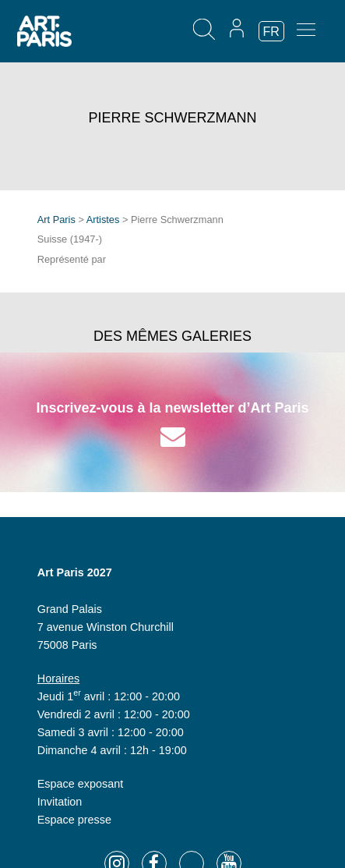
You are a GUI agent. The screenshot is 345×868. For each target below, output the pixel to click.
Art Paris (56, 220)
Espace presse (74, 820)
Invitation (60, 802)
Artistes (103, 220)
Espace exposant (80, 784)
